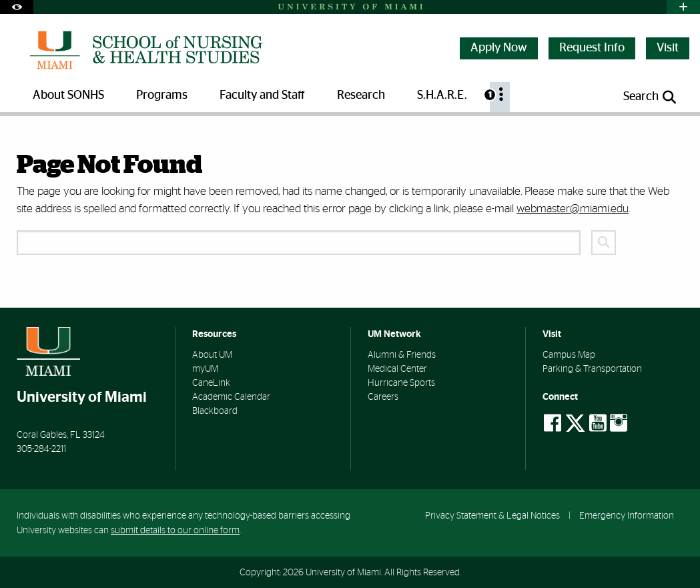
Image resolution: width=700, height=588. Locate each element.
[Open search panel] (651, 97)
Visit (668, 48)
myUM (205, 369)
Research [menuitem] (361, 95)
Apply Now (499, 48)
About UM (212, 355)
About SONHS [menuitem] (68, 95)
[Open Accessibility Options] (17, 7)
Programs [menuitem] (162, 95)
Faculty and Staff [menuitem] (262, 95)
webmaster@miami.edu (573, 209)
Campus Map (569, 355)
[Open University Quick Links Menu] (683, 7)
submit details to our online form (175, 530)
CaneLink (211, 383)
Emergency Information (627, 516)
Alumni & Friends (402, 355)
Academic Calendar (231, 397)
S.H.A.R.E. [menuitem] (442, 95)
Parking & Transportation (592, 369)
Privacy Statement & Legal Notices (492, 516)
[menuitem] (500, 97)
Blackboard (215, 411)
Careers (383, 397)
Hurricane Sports (401, 383)
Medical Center (397, 369)
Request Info (592, 48)
